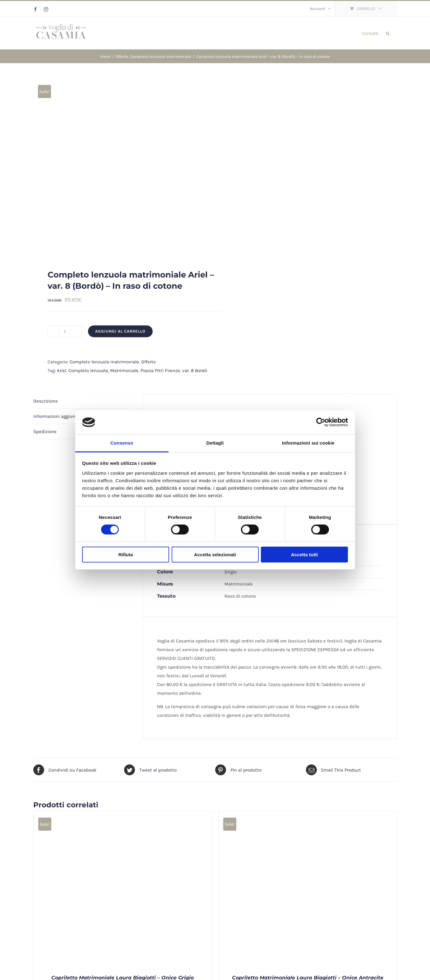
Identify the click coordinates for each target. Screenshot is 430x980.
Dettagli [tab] (215, 443)
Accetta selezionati (215, 555)
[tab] (81, 401)
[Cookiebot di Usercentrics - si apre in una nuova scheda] (321, 422)
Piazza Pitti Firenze (160, 371)
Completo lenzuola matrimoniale (104, 362)
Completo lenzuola (88, 371)
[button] (388, 33)
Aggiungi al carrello (120, 331)
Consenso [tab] (122, 443)
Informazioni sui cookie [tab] (308, 443)
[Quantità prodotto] (65, 331)
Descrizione (46, 401)
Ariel (62, 371)
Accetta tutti (305, 555)
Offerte (148, 362)
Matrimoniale (124, 371)
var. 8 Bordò (195, 371)
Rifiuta (126, 555)
